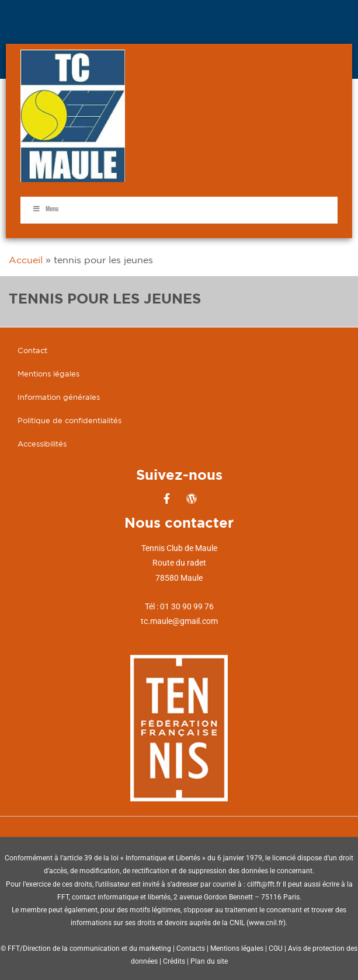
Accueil (26, 260)
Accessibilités (42, 444)
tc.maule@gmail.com (179, 621)
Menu (45, 209)
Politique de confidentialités (69, 421)
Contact (32, 351)
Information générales (59, 397)
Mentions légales (48, 374)
